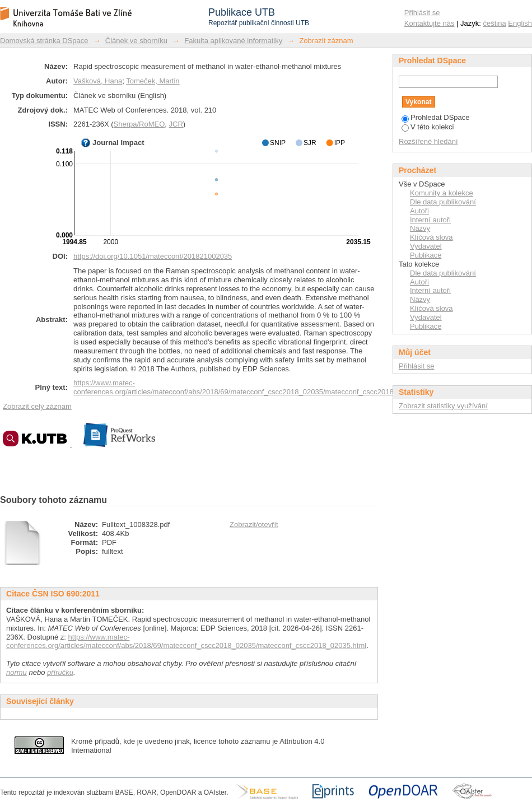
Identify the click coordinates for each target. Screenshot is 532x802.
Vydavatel (426, 246)
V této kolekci (428, 127)
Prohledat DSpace (436, 117)
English (520, 23)
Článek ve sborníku (136, 41)
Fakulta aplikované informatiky (233, 41)
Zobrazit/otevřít (254, 524)
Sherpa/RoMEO (139, 124)
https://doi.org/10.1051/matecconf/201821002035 (153, 256)
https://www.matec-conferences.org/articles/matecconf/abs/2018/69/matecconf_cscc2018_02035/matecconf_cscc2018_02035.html (253, 387)
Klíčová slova (431, 237)
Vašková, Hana (98, 81)
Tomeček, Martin (153, 81)
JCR (176, 124)
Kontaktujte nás (430, 23)
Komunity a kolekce (442, 193)
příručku (60, 672)
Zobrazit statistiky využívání (443, 406)
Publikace (426, 255)
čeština (495, 23)
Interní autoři (430, 220)
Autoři (419, 211)
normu (17, 672)
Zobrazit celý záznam (37, 406)
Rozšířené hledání (428, 141)
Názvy (420, 228)
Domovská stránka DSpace (44, 41)
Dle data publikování (443, 202)
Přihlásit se (422, 13)
